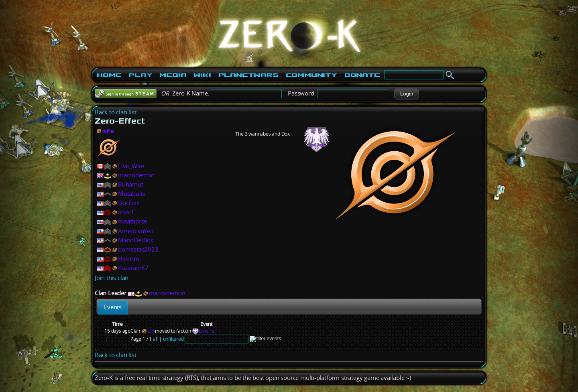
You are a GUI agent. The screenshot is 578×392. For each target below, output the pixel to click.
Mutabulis (131, 194)
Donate (362, 75)
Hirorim (129, 259)
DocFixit (129, 203)
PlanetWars (248, 75)
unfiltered (173, 339)
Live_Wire (131, 166)
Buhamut (131, 184)
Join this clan (112, 278)
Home (109, 75)
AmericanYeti (136, 231)
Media (173, 75)
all (155, 339)
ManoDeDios (136, 240)
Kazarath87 (133, 268)
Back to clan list (116, 112)
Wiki (202, 75)
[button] (406, 94)
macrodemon (136, 175)
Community (311, 75)
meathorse (132, 221)
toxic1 (126, 212)
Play (140, 75)
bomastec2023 (138, 249)
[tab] (113, 308)
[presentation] (113, 308)
